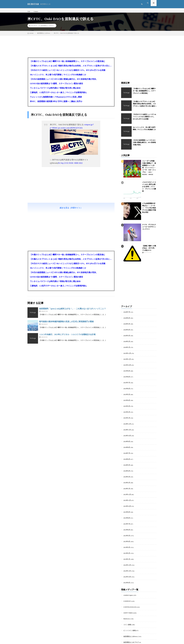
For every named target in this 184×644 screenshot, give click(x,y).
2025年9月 (126, 369)
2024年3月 (126, 466)
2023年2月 (126, 536)
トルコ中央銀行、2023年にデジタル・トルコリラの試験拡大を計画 (67, 337)
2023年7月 (126, 509)
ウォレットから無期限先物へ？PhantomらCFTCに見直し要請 (56, 100)
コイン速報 (126, 602)
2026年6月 (126, 320)
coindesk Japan (127, 575)
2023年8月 (126, 503)
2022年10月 (126, 557)
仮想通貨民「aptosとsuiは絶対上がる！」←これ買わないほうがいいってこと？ (73, 311)
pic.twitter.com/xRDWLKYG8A (70, 131)
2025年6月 (126, 385)
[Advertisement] (71, 195)
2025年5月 (126, 390)
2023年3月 (126, 530)
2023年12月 (126, 482)
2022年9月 (126, 563)
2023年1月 (126, 541)
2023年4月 (126, 525)
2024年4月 (126, 460)
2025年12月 (126, 352)
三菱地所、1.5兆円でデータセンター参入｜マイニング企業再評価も (58, 95)
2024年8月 (126, 439)
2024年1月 (126, 477)
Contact (35, 11)
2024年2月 (126, 471)
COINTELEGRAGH (128, 586)
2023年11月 (126, 487)
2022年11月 (126, 552)
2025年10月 (126, 363)
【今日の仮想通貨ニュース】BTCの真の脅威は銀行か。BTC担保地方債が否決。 (64, 82)
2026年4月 (126, 331)
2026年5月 (126, 326)
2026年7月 (126, 315)
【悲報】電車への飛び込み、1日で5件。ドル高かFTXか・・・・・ (149, 250)
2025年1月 (126, 412)
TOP (29, 11)
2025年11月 (126, 358)
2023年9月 (126, 498)
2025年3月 (126, 401)
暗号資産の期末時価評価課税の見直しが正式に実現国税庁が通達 (66, 324)
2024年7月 (126, 444)
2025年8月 (126, 374)
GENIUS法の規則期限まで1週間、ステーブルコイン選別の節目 (57, 86)
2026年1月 (126, 347)
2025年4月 (126, 396)
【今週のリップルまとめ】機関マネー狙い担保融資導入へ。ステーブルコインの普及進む (67, 64)
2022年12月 (126, 547)
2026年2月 (126, 342)
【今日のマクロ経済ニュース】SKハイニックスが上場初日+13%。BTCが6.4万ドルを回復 (68, 73)
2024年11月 (126, 423)
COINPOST (126, 580)
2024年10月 (126, 428)
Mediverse (126, 596)
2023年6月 (126, 514)
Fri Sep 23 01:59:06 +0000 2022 (70, 166)
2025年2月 (126, 406)
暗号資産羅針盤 (128, 623)
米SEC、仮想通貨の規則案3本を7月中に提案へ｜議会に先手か (56, 104)
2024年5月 (126, 455)
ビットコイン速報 (128, 607)
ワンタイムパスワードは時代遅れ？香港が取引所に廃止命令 (55, 91)
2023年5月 (126, 520)
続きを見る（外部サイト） (71, 211)
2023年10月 (126, 493)
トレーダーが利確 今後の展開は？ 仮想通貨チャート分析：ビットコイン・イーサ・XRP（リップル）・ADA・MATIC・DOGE (149, 167)
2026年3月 (126, 336)
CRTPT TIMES (127, 591)
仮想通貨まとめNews (47, 28)
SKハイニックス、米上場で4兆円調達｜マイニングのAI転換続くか (58, 77)
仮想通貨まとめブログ (129, 618)
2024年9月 (126, 433)
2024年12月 (126, 417)
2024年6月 (126, 450)
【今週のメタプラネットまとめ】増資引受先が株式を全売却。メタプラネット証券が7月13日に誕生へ (71, 68)
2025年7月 (126, 379)
